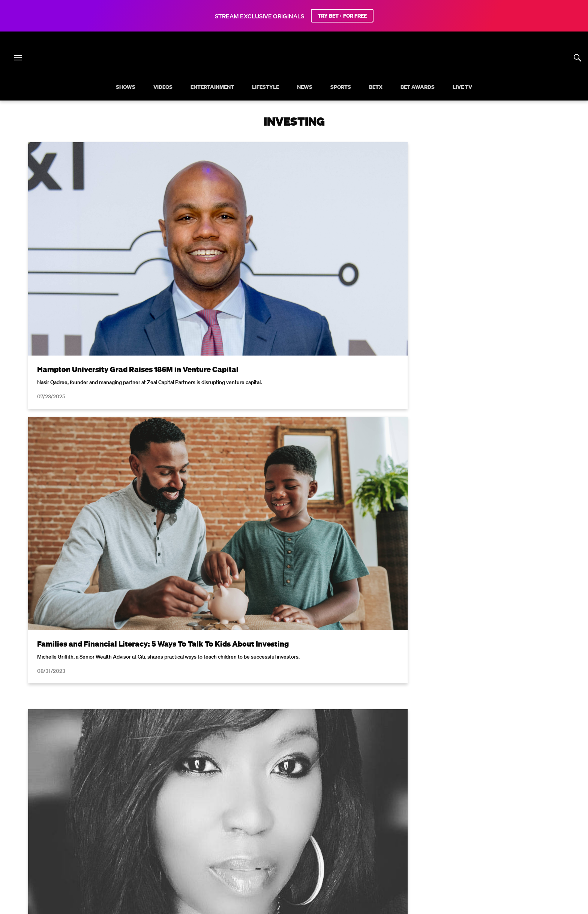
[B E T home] (294, 71)
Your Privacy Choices (156, 835)
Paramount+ (528, 835)
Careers (372, 835)
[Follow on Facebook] (249, 854)
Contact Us (490, 835)
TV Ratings (454, 835)
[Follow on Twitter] (267, 854)
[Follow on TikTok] (321, 854)
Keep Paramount (411, 835)
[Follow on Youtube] (303, 854)
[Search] (577, 58)
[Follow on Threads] (339, 854)
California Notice (212, 835)
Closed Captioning (265, 835)
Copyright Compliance (325, 835)
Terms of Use (342, 730)
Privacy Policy (413, 730)
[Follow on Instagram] (285, 854)
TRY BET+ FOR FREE (342, 16)
